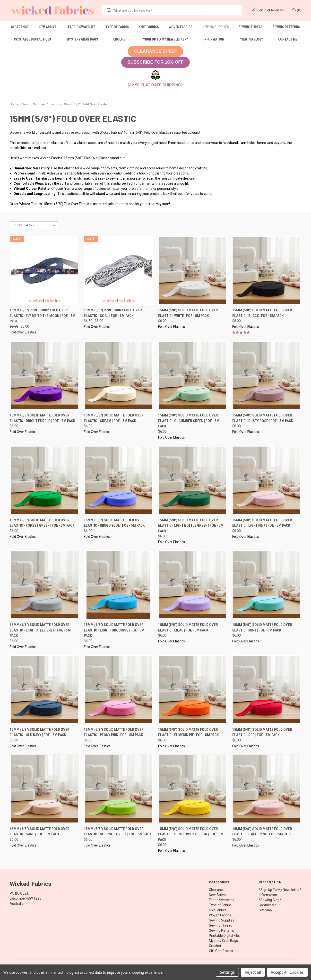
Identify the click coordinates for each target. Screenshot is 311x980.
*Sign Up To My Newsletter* (165, 39)
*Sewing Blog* (251, 39)
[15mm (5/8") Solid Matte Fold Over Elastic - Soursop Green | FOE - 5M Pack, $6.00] (118, 789)
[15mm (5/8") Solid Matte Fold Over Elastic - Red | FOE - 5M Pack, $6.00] (267, 690)
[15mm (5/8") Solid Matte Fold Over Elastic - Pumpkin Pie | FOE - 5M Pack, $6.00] (193, 690)
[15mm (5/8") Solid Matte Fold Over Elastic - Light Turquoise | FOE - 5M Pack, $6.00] (118, 585)
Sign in (261, 10)
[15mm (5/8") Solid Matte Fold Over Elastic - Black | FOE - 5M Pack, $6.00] (267, 270)
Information (214, 39)
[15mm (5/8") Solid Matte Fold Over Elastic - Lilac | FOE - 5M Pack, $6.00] (193, 585)
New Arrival (48, 27)
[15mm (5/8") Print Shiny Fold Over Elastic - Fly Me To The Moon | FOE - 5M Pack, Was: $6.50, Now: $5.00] (44, 270)
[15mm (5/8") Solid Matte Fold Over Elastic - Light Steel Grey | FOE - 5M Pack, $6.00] (44, 585)
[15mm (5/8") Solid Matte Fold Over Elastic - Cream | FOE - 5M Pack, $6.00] (118, 375)
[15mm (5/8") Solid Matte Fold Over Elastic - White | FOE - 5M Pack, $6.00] (193, 270)
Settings (227, 972)
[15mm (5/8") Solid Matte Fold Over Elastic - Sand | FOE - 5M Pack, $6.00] (44, 789)
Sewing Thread (251, 27)
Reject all (253, 972)
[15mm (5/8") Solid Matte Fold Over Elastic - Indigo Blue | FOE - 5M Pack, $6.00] (118, 480)
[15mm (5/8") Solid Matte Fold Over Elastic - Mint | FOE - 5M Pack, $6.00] (267, 585)
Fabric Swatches (82, 27)
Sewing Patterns (286, 27)
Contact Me (288, 39)
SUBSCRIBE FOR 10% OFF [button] (155, 62)
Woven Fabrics (181, 27)
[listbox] (42, 225)
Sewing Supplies (216, 27)
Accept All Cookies (287, 972)
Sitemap (265, 910)
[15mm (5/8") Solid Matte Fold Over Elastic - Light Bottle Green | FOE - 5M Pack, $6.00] (193, 480)
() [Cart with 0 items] (297, 10)
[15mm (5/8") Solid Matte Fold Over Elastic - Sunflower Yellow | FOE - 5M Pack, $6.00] (193, 789)
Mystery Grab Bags (82, 39)
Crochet (120, 39)
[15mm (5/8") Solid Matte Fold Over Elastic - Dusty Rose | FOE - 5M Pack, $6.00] (267, 375)
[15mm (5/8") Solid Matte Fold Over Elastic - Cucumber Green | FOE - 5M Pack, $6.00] (193, 375)
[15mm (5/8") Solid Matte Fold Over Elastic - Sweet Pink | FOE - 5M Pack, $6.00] (267, 789)
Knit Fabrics (149, 27)
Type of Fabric (117, 27)
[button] (155, 51)
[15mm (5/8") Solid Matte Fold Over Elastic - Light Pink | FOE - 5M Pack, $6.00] (267, 480)
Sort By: (18, 225)
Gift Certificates (221, 951)
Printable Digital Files (32, 39)
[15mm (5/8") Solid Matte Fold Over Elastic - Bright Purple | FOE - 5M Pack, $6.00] (44, 375)
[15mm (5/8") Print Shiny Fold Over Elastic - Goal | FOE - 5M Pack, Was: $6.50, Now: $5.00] (118, 270)
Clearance (20, 27)
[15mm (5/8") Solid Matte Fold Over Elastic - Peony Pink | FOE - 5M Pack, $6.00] (118, 690)
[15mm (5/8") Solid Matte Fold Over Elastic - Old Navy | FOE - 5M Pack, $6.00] (44, 690)
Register (278, 10)
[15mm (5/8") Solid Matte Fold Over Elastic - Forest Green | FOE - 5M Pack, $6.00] (44, 480)
